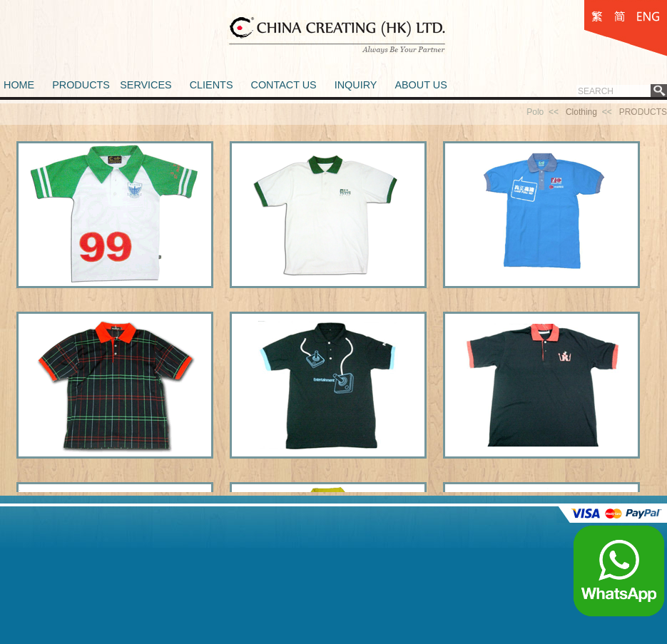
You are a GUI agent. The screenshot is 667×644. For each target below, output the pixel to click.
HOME (19, 85)
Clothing (581, 112)
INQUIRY (356, 85)
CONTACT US (283, 85)
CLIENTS (212, 85)
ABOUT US (421, 85)
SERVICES (146, 85)
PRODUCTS (81, 85)
